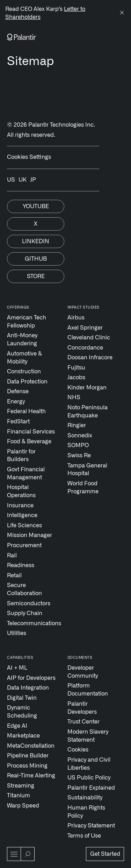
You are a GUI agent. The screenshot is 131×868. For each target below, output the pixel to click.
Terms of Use (84, 836)
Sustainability (85, 798)
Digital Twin (22, 698)
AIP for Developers (31, 678)
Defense (18, 391)
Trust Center (83, 722)
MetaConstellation (31, 746)
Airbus (76, 318)
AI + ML (17, 668)
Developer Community (83, 672)
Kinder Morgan (87, 388)
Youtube (36, 206)
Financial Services (31, 432)
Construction (24, 372)
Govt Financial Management (26, 474)
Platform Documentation (88, 690)
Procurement (24, 545)
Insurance (20, 506)
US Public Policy (89, 778)
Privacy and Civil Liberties (89, 764)
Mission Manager (30, 535)
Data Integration (28, 688)
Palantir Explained (91, 788)
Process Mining (27, 766)
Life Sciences (24, 525)
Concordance (85, 348)
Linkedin (36, 241)
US (11, 180)
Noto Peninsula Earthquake (88, 412)
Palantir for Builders (21, 456)
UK (23, 180)
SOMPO (78, 445)
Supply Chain (25, 613)
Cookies (78, 750)
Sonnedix (80, 436)
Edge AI (17, 726)
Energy (16, 402)
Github (36, 259)
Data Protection (27, 382)
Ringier (77, 425)
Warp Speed (23, 806)
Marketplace (23, 736)
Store (36, 276)
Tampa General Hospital (87, 470)
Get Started (105, 854)
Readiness (21, 565)
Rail (12, 556)
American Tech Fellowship (27, 322)
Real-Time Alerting (31, 776)
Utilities (17, 633)
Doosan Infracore (90, 358)
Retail (14, 576)
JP (33, 180)
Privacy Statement (91, 826)
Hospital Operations (21, 491)
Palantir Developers (82, 708)
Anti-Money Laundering (22, 340)
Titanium (19, 796)
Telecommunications (32, 623)
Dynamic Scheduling (22, 712)
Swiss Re (79, 456)
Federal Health (26, 411)
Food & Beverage (29, 442)
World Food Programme (83, 488)
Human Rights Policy (86, 812)
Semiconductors (29, 604)
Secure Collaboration (24, 589)
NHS (74, 397)
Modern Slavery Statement (88, 736)
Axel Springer (85, 328)
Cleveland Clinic (89, 338)
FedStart (18, 422)
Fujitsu (76, 368)
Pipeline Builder (28, 756)
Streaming (21, 786)
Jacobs (76, 377)
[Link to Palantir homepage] (21, 37)
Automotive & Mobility (24, 358)
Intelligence (22, 515)
